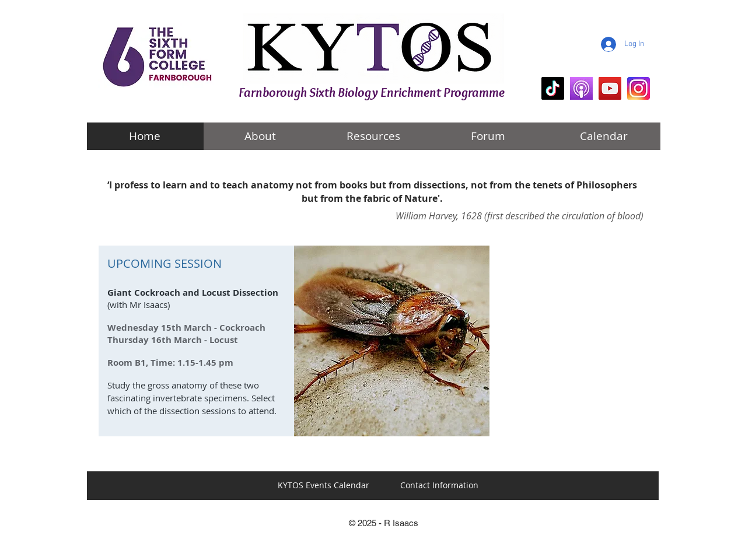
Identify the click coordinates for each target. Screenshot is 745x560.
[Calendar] (604, 136)
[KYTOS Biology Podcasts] (581, 88)
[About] (260, 136)
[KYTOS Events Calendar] (324, 485)
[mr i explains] (610, 88)
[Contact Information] (439, 485)
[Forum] (488, 136)
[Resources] (373, 136)
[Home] (145, 136)
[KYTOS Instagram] (639, 88)
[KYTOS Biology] (553, 88)
